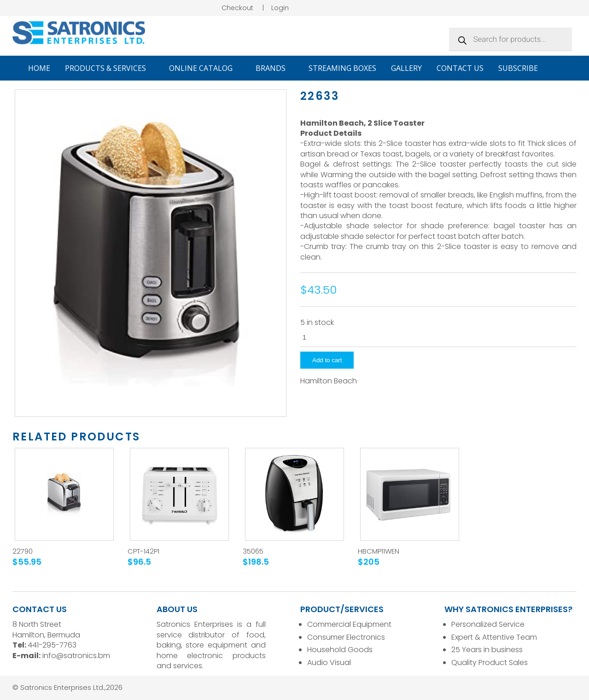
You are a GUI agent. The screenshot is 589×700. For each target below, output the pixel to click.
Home (39, 68)
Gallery (406, 68)
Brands (275, 68)
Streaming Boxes (342, 68)
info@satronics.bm (76, 656)
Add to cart (327, 360)
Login (280, 8)
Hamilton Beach (329, 381)
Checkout (237, 8)
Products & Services (110, 68)
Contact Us (460, 68)
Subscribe (518, 68)
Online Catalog (205, 68)
